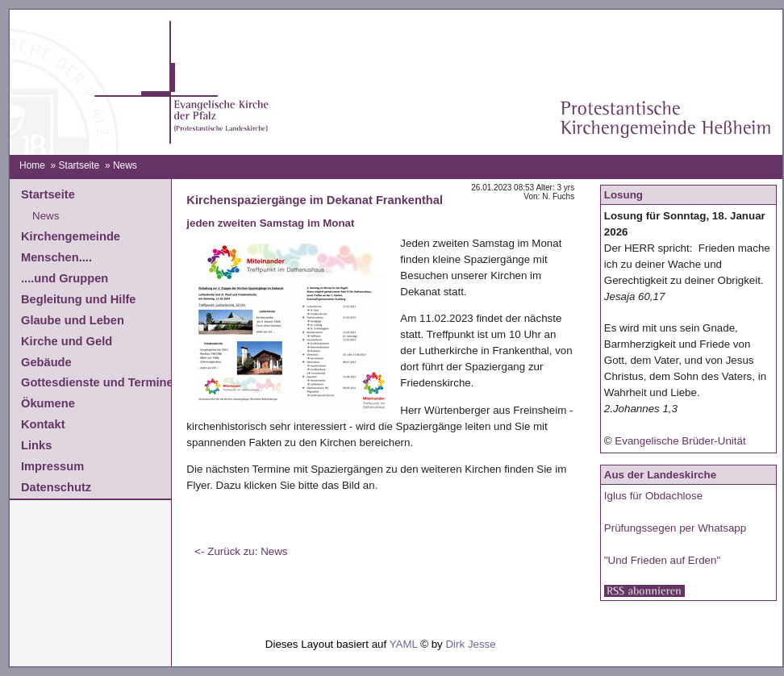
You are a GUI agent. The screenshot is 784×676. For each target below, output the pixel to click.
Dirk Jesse (470, 644)
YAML (404, 644)
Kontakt (43, 424)
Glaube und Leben (73, 320)
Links (36, 445)
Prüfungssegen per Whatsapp (675, 528)
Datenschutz (56, 487)
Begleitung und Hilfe (78, 299)
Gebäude (46, 362)
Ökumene (48, 403)
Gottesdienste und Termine (97, 382)
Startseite (79, 165)
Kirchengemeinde (71, 236)
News (46, 216)
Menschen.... (56, 257)
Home (32, 165)
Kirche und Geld (67, 341)
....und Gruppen (65, 278)
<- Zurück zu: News (241, 551)
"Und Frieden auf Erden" (662, 560)
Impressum (52, 466)
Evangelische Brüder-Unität (680, 441)
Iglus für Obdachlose (653, 496)
